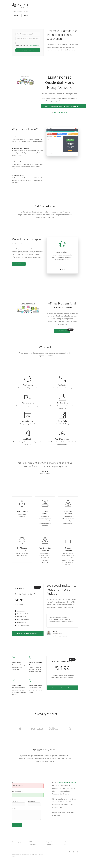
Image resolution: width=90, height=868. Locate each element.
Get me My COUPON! (28, 50)
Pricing (14, 11)
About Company (16, 846)
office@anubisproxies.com (67, 786)
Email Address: (31, 805)
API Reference (33, 846)
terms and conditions (35, 45)
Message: (14, 813)
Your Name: (15, 805)
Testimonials (50, 849)
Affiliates (66, 846)
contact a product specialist (60, 110)
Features (20, 11)
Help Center (50, 846)
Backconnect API (34, 849)
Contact (26, 11)
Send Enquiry (17, 829)
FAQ (65, 849)
